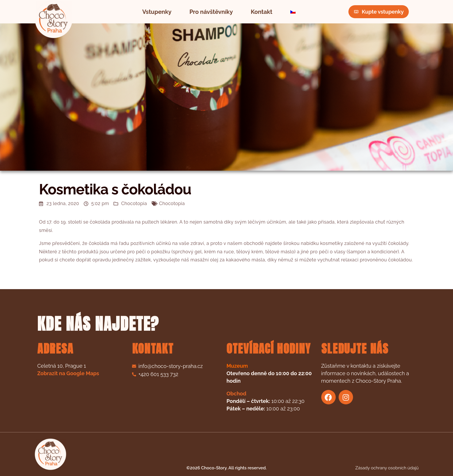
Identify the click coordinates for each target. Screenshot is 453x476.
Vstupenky (157, 12)
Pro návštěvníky (211, 12)
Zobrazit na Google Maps (68, 373)
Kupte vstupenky (379, 12)
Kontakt (262, 12)
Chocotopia (134, 203)
